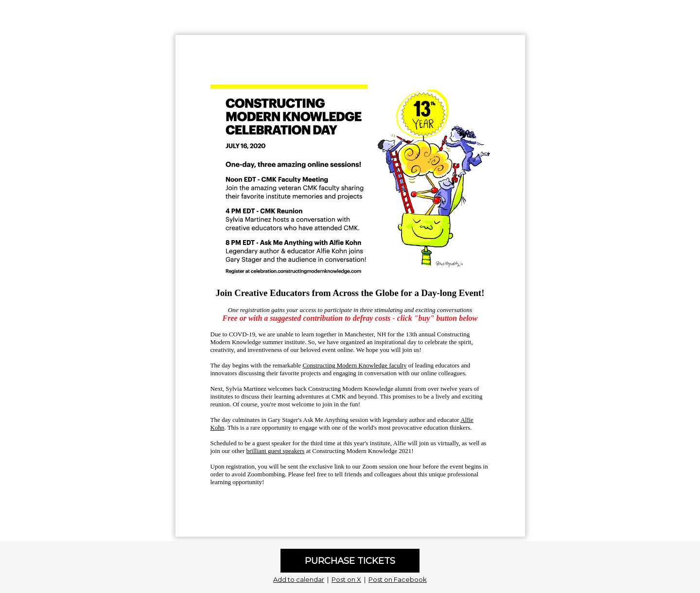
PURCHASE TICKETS (350, 561)
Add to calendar (299, 579)
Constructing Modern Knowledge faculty (354, 365)
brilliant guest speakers (276, 451)
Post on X (346, 579)
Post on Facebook (398, 579)
